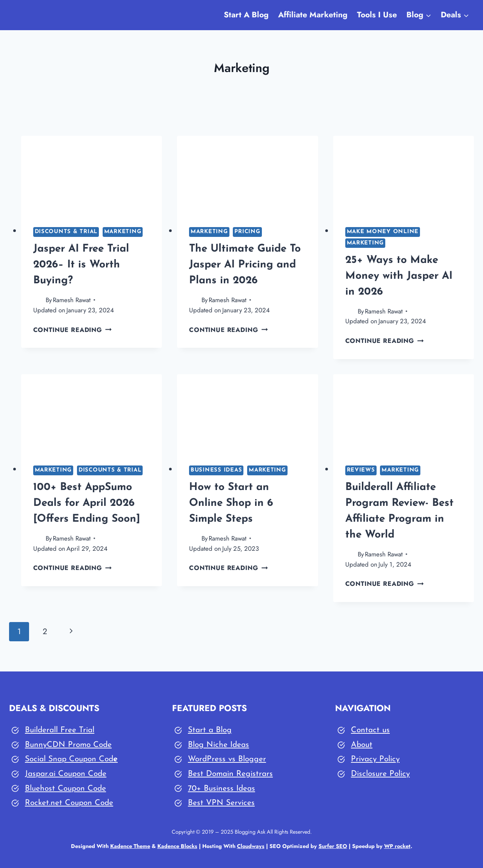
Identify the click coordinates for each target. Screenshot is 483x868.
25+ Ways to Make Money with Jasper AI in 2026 (399, 276)
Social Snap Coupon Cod (69, 759)
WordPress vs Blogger (227, 759)
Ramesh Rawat (72, 300)
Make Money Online (383, 232)
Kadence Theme (130, 846)
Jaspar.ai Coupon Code (66, 774)
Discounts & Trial (66, 232)
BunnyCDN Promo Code (68, 745)
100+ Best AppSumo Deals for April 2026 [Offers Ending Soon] (87, 503)
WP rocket (397, 846)
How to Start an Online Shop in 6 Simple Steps (231, 503)
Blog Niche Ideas (218, 745)
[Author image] (38, 300)
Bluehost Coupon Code (65, 789)
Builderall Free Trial (60, 730)
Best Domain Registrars (230, 774)
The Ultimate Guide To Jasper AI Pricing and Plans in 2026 (245, 265)
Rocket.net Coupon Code (69, 803)
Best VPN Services (221, 803)
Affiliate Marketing (313, 15)
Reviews (361, 470)
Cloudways (251, 846)
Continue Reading (73, 330)
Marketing (123, 232)
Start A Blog (246, 15)
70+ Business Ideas (222, 789)
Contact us (370, 730)
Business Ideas (216, 470)
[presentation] (92, 175)
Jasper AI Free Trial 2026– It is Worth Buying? (81, 265)
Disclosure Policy (380, 774)
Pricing (247, 232)
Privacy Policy (375, 759)
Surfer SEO (333, 846)
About (362, 745)
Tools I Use (377, 15)
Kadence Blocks (177, 846)
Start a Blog (210, 730)
